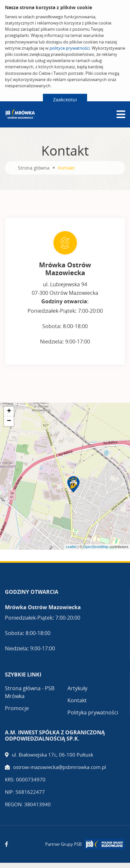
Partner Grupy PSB (63, 844)
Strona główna (34, 168)
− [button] (9, 421)
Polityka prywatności (93, 712)
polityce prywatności (70, 48)
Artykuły (77, 688)
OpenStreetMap (96, 547)
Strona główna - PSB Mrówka (30, 692)
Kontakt (77, 700)
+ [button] (9, 411)
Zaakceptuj (65, 100)
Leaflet (71, 547)
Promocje (17, 708)
